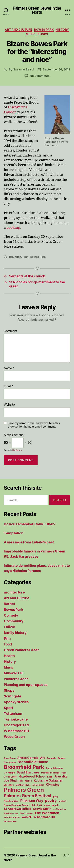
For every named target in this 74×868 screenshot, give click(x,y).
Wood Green (14, 737)
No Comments (40, 76)
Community (14, 621)
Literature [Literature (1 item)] (9, 785)
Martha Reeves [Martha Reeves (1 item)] (23, 785)
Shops (43, 34)
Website (9, 405)
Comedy (11, 615)
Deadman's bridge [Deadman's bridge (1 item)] (50, 773)
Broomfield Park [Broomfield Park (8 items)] (24, 767)
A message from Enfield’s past (29, 542)
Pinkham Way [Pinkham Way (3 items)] (32, 800)
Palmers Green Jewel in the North (37, 10)
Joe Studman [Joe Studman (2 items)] (13, 781)
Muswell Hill (14, 673)
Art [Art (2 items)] (42, 758)
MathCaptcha (17, 450)
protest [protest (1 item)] (62, 801)
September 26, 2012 (56, 69)
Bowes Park (44, 30)
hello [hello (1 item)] (50, 777)
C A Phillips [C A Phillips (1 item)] (9, 773)
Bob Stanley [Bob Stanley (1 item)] (10, 762)
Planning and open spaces (26, 685)
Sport (9, 708)
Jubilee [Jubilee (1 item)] (28, 781)
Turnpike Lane (16, 719)
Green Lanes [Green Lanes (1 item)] (10, 777)
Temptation (14, 533)
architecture (14, 592)
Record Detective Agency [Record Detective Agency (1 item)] (17, 805)
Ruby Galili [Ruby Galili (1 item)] (37, 805)
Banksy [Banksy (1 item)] (62, 758)
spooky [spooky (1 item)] (56, 805)
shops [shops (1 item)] (47, 805)
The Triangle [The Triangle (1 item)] (26, 813)
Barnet (9, 604)
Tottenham (13, 714)
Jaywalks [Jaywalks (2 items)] (61, 776)
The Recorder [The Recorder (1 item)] (11, 813)
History (62, 30)
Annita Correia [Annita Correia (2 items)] (28, 758)
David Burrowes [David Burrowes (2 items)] (28, 772)
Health (9, 656)
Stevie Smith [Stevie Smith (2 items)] (42, 809)
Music (31, 34)
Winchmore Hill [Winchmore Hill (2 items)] (44, 817)
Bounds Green (19, 257)
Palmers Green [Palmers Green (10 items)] (24, 790)
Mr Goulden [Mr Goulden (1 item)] (38, 785)
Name (9, 368)
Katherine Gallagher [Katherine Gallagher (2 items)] (48, 781)
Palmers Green (16, 679)
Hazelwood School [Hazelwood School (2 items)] (32, 776)
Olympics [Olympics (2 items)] (53, 785)
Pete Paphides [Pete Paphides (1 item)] (11, 801)
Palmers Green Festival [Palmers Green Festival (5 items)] (28, 796)
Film (7, 638)
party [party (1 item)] (56, 797)
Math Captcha (14, 435)
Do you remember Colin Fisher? (30, 524)
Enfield (10, 627)
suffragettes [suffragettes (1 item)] (60, 809)
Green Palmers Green (22, 650)
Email (9, 386)
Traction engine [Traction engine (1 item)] (12, 817)
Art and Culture (19, 30)
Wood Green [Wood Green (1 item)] (10, 822)
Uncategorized (16, 725)
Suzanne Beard (24, 69)
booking (13, 228)
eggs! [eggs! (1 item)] (64, 773)
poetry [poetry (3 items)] (51, 800)
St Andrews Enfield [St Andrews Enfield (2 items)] (18, 809)
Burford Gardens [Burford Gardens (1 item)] (55, 768)
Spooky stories (16, 702)
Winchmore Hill (16, 731)
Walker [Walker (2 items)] (26, 817)
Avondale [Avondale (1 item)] (51, 758)
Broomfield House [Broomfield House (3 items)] (33, 762)
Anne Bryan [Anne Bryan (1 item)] (10, 758)
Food (8, 644)
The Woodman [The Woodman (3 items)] (47, 813)
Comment (10, 331)
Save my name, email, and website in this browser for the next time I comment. (34, 425)
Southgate (13, 696)
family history (15, 633)
